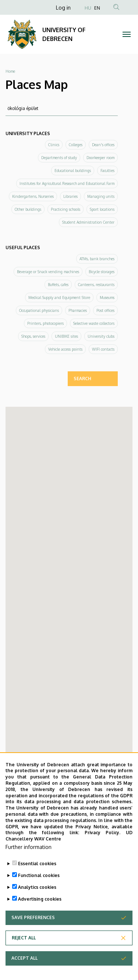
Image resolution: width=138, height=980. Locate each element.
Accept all (24, 958)
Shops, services (33, 336)
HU (88, 8)
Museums (107, 298)
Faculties (107, 171)
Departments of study (59, 158)
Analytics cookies (37, 887)
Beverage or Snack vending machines (48, 272)
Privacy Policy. (103, 833)
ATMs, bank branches (97, 259)
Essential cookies (37, 864)
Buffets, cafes (58, 285)
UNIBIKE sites (66, 336)
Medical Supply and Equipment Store (59, 298)
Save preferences (33, 917)
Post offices (105, 310)
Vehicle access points (65, 349)
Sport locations (102, 209)
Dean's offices (103, 145)
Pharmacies (78, 310)
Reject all (24, 938)
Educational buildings (73, 171)
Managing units (101, 196)
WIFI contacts (103, 349)
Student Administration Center (88, 222)
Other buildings (28, 209)
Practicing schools (66, 209)
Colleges (76, 145)
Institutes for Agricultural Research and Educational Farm (67, 183)
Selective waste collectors (94, 323)
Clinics (54, 145)
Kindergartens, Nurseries (33, 196)
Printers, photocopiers (45, 323)
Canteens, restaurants (96, 285)
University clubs (101, 336)
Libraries (70, 196)
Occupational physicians (39, 310)
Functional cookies (39, 875)
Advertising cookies (40, 899)
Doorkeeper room (100, 158)
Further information (29, 847)
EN (97, 8)
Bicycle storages (102, 272)
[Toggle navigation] (127, 34)
